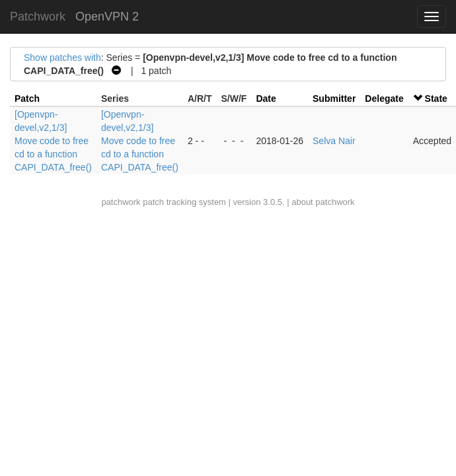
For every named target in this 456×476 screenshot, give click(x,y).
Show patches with (62, 58)
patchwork (121, 202)
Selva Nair (334, 141)
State (436, 99)
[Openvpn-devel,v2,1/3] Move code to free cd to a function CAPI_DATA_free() (53, 141)
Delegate (384, 99)
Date (266, 99)
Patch (27, 99)
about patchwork (323, 202)
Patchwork (38, 17)
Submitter (334, 99)
